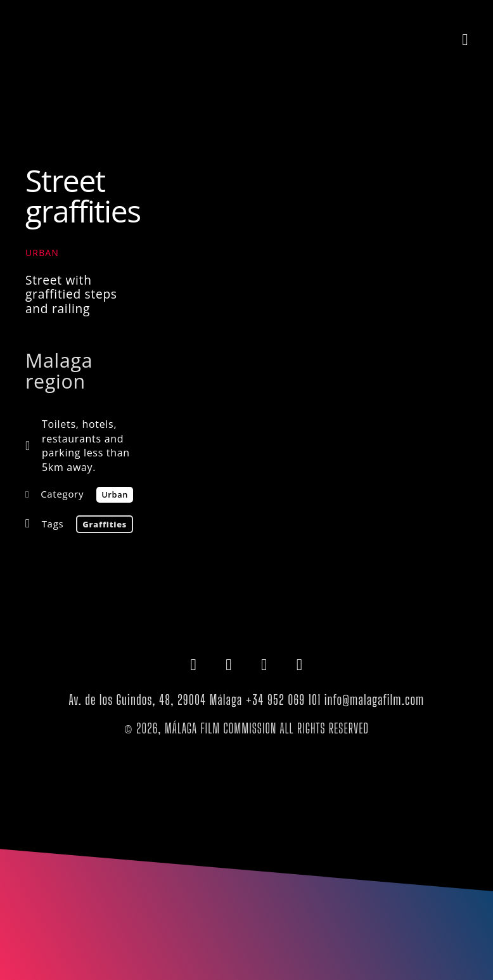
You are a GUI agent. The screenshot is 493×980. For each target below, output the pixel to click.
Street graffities (83, 196)
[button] (465, 39)
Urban (42, 253)
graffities (105, 524)
